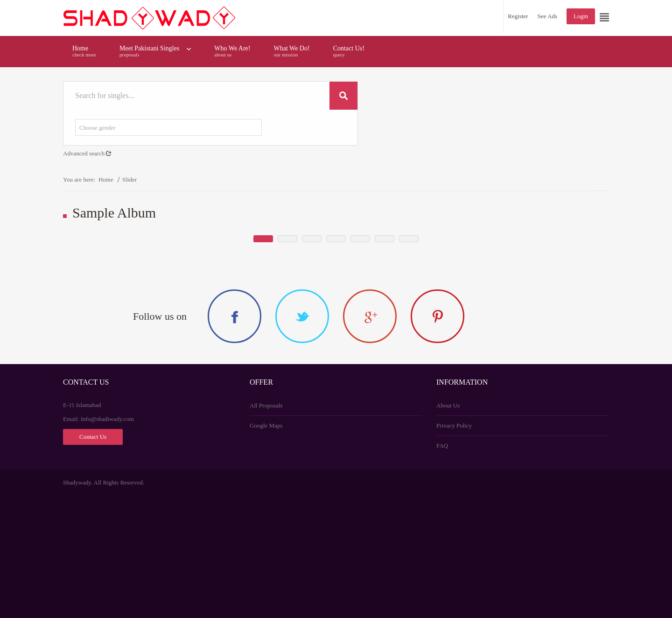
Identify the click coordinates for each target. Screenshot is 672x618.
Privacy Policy (454, 548)
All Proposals (266, 528)
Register (518, 16)
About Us (448, 528)
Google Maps (266, 548)
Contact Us (93, 559)
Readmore (270, 337)
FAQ (442, 568)
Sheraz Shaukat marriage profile (236, 317)
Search (343, 96)
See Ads (547, 16)
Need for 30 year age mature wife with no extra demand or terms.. (401, 307)
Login (581, 16)
